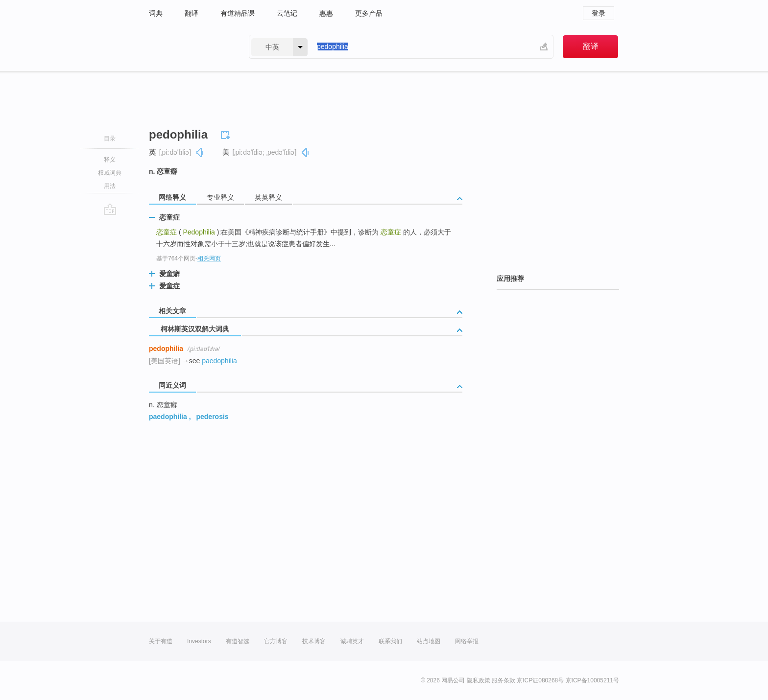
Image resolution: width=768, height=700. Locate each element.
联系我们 (390, 641)
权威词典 (110, 173)
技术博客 (314, 641)
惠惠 (326, 13)
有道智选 (238, 641)
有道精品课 (238, 13)
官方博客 (276, 641)
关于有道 (161, 641)
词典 (156, 13)
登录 (599, 13)
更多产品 (369, 13)
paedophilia (219, 361)
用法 (110, 186)
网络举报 (467, 641)
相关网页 (209, 258)
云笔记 (287, 13)
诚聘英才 (352, 641)
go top (110, 209)
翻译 (192, 13)
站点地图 (429, 641)
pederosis (212, 417)
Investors (199, 641)
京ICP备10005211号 (592, 680)
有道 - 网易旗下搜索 (189, 47)
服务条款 (504, 680)
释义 (110, 160)
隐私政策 (479, 680)
